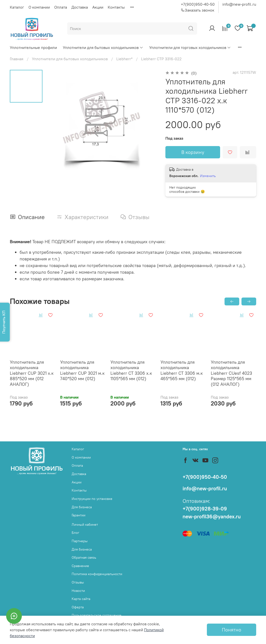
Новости (78, 591)
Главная (17, 59)
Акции (98, 7)
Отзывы (78, 582)
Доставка (80, 7)
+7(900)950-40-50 (198, 4)
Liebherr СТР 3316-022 (161, 59)
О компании (39, 7)
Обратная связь (84, 557)
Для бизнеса (82, 507)
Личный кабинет (85, 524)
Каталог (17, 7)
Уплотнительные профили (33, 47)
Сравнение (80, 566)
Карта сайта (81, 599)
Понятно (232, 630)
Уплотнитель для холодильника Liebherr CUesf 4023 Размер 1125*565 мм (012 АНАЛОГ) (231, 373)
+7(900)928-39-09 (205, 509)
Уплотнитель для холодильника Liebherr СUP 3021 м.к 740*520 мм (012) (82, 370)
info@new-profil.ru (239, 4)
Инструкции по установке (92, 499)
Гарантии (79, 515)
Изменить (208, 176)
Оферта (78, 607)
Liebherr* (124, 59)
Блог (75, 533)
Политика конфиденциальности (97, 574)
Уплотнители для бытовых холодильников (103, 47)
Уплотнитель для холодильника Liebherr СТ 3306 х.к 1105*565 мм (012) (131, 370)
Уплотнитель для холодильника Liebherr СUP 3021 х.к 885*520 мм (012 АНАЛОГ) (32, 373)
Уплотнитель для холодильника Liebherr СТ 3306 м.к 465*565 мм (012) (182, 370)
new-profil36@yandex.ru (212, 517)
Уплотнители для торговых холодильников (190, 47)
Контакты (116, 7)
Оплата (61, 7)
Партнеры (80, 541)
